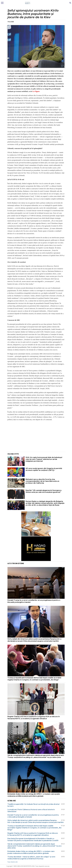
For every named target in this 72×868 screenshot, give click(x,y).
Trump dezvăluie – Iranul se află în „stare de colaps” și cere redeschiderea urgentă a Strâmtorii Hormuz (31, 858)
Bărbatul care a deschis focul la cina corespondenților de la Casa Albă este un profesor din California (42, 481)
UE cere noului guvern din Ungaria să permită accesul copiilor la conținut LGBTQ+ (44, 469)
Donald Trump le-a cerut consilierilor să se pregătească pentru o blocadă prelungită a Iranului (34, 601)
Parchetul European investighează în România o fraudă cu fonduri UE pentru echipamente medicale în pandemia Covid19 (33, 840)
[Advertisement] (36, 436)
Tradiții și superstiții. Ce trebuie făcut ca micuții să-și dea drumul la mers (33, 805)
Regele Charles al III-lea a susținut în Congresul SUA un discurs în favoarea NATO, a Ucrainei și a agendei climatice (34, 718)
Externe (21, 563)
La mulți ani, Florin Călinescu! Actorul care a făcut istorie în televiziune (31, 811)
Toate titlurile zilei (13, 862)
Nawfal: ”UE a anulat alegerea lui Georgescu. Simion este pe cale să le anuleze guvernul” (44, 491)
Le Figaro (36, 91)
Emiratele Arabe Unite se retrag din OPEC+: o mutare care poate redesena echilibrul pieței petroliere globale (34, 795)
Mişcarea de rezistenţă (36, 3)
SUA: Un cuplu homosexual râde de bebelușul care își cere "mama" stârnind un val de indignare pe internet (44, 459)
